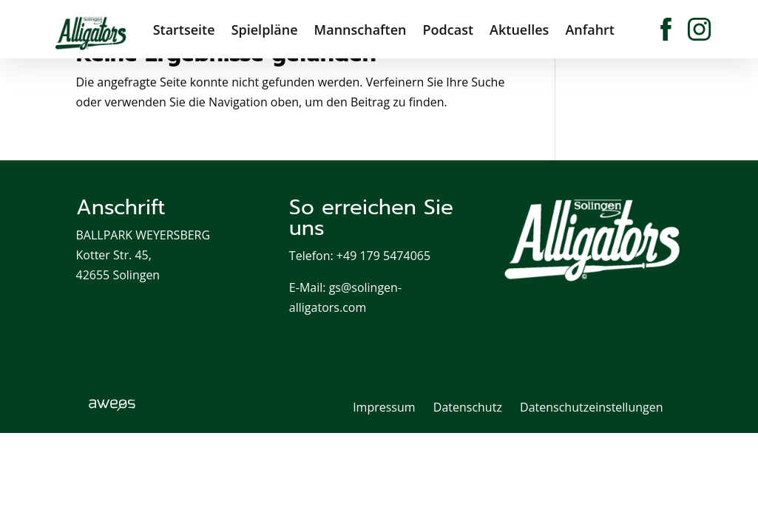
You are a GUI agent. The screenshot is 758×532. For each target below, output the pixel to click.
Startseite (184, 27)
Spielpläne (265, 27)
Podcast (449, 27)
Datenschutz (468, 407)
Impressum (384, 407)
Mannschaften (361, 27)
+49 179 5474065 (383, 256)
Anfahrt (590, 27)
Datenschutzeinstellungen (591, 407)
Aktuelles (519, 27)
